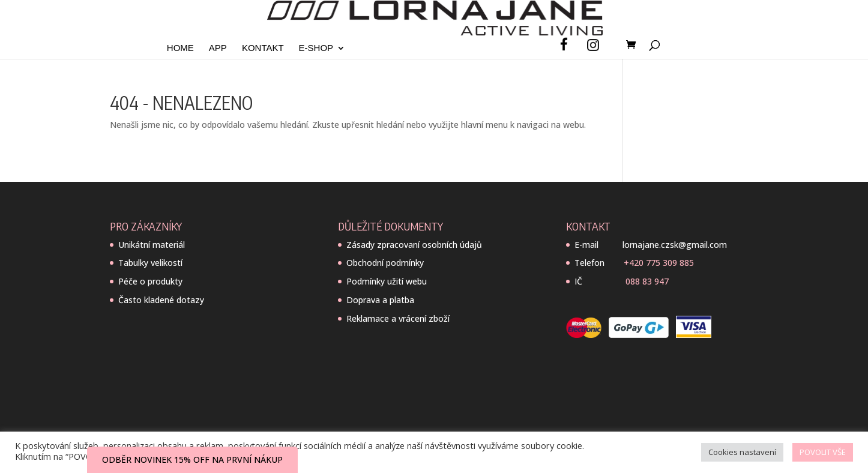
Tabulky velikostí (150, 263)
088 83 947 (647, 281)
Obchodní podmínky (385, 263)
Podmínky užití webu (387, 281)
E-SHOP (316, 48)
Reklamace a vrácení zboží (398, 318)
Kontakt (263, 48)
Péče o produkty (150, 281)
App (218, 48)
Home (180, 48)
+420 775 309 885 (659, 263)
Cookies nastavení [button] (742, 452)
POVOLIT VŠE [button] (823, 452)
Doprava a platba (380, 300)
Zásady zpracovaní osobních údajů (414, 245)
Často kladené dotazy (161, 300)
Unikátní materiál (152, 245)
